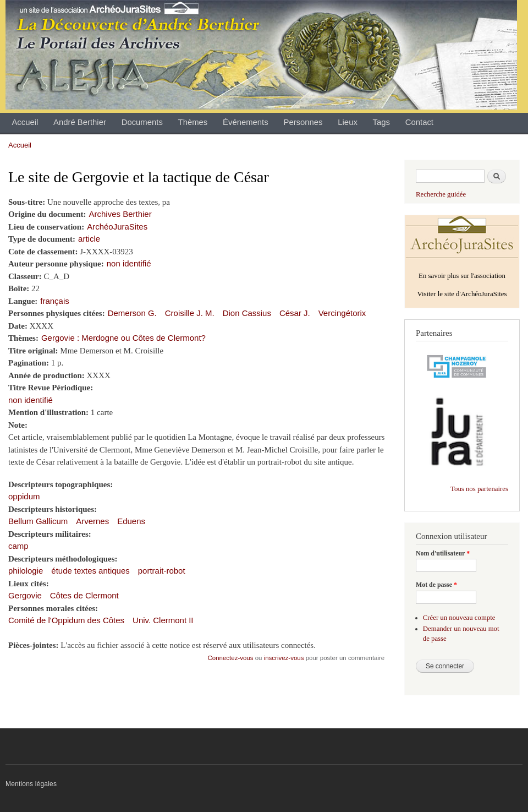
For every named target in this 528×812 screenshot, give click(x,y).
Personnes (303, 122)
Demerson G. (132, 313)
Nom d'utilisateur (443, 553)
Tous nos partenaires (479, 489)
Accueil (25, 122)
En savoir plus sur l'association (462, 276)
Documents (142, 122)
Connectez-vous (231, 658)
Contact (419, 122)
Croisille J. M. (190, 313)
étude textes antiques (90, 571)
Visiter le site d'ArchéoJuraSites (462, 294)
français (54, 301)
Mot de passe (436, 585)
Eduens (131, 521)
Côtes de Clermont (84, 595)
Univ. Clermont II (163, 620)
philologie (26, 571)
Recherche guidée (441, 194)
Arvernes (92, 521)
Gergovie (25, 595)
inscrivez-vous (284, 658)
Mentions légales (31, 784)
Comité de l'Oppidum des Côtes (66, 620)
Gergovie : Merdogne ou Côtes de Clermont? (123, 338)
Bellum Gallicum (38, 521)
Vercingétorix (342, 313)
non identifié (129, 263)
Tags (381, 122)
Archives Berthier (120, 214)
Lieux (348, 122)
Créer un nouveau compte (459, 618)
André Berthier (80, 122)
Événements (246, 122)
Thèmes (193, 122)
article (89, 239)
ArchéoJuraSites (117, 227)
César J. (295, 313)
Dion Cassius (247, 313)
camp (18, 546)
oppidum (24, 496)
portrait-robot (162, 571)
